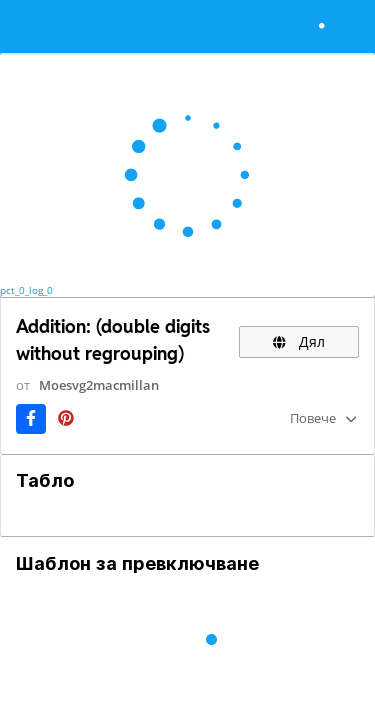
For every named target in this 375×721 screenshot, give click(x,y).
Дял (299, 341)
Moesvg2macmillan (99, 385)
